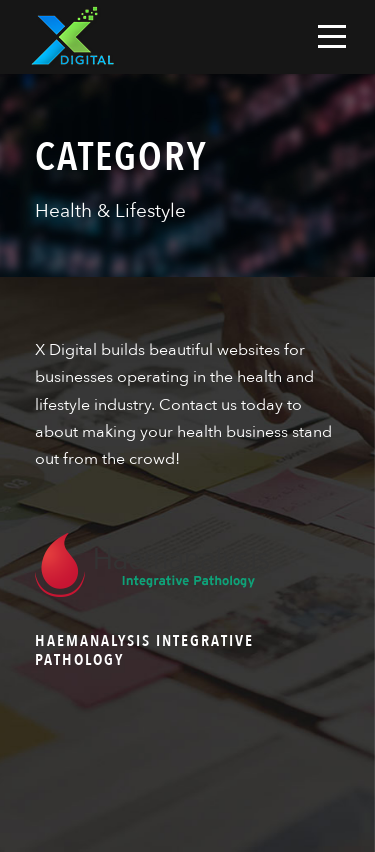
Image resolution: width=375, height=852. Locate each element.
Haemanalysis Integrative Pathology (144, 650)
